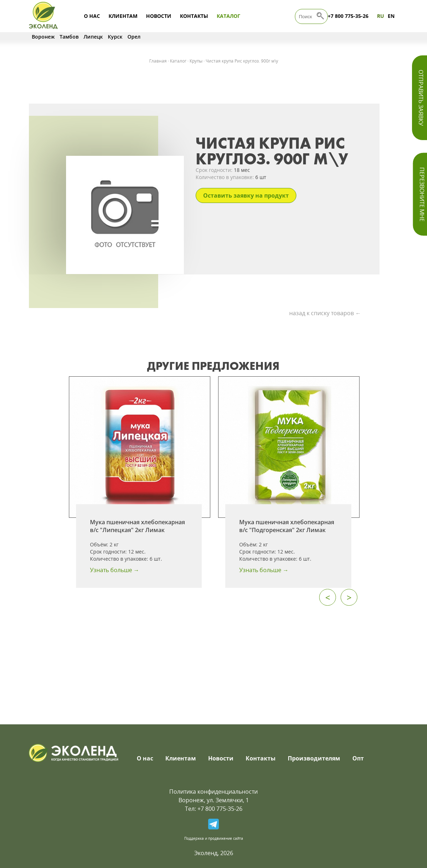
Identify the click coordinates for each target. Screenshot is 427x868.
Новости (159, 16)
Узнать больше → (115, 570)
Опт (358, 758)
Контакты (194, 16)
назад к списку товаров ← (325, 313)
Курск (115, 37)
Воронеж (43, 37)
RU (381, 16)
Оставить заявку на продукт (246, 195)
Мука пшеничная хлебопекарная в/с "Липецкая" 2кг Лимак (137, 526)
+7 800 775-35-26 (348, 16)
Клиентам (123, 16)
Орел (134, 37)
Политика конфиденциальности (213, 792)
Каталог (228, 16)
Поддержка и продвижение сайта (214, 838)
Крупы (196, 61)
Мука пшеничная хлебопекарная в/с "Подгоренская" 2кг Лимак (287, 526)
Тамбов (69, 37)
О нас (92, 16)
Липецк (93, 37)
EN (391, 16)
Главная (158, 61)
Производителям (314, 758)
